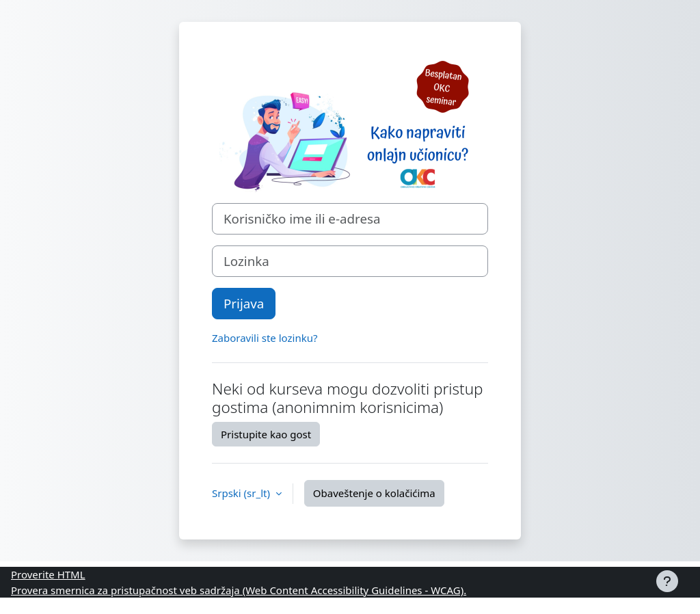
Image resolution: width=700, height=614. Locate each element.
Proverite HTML (48, 574)
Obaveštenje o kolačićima (374, 493)
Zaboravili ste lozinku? (265, 338)
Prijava (244, 303)
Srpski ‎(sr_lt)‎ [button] (242, 493)
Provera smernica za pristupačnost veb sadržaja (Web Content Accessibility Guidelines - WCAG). (239, 590)
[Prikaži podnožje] (667, 581)
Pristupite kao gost (266, 434)
